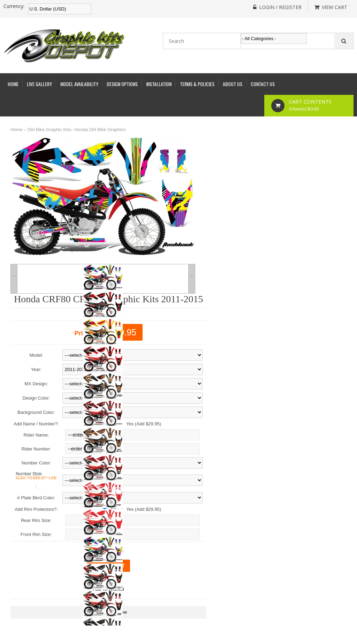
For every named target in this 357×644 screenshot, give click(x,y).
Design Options (122, 84)
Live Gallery (39, 84)
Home (13, 84)
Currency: (14, 6)
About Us (233, 84)
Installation (159, 84)
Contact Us (263, 84)
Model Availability (79, 84)
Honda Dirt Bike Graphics (100, 130)
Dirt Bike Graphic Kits (49, 130)
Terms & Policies (197, 84)
